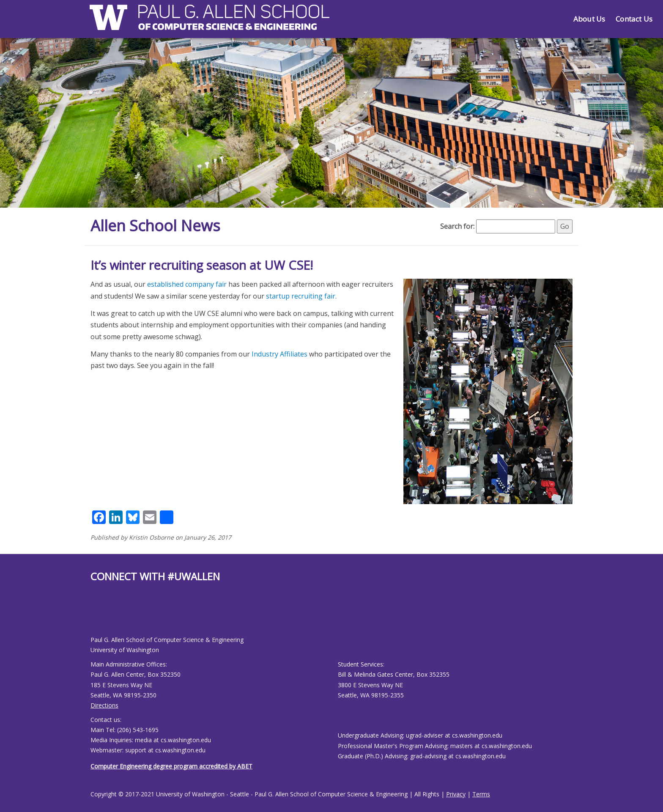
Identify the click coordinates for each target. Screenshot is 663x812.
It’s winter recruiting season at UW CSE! (202, 265)
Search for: (457, 226)
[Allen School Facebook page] (93, 616)
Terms (481, 794)
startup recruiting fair (301, 296)
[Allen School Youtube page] (97, 616)
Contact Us (634, 19)
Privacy (456, 794)
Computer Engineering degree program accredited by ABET (171, 766)
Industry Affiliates (279, 354)
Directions (104, 705)
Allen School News (155, 226)
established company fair (187, 284)
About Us (589, 19)
